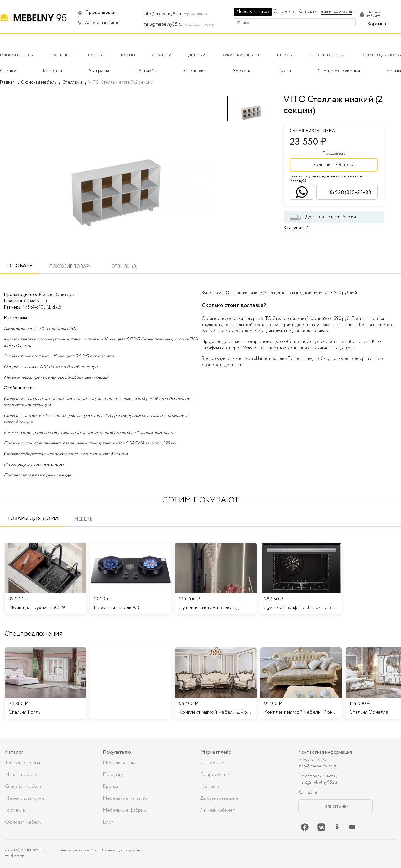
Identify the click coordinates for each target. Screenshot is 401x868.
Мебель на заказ (253, 12)
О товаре (20, 266)
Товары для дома (33, 519)
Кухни (285, 71)
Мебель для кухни (24, 798)
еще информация (337, 11)
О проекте (284, 12)
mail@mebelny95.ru (163, 24)
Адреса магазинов (103, 23)
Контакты (308, 12)
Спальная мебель (23, 787)
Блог (108, 822)
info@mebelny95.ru (163, 14)
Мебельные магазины (126, 798)
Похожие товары (71, 267)
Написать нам (336, 806)
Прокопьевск (100, 12)
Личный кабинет (218, 810)
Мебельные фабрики (125, 810)
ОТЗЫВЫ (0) (124, 267)
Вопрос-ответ (216, 775)
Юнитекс (345, 165)
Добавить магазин (219, 798)
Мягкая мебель (21, 775)
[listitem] (45, 683)
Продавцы (114, 775)
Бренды (111, 787)
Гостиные (15, 810)
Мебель (83, 520)
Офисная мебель (23, 822)
